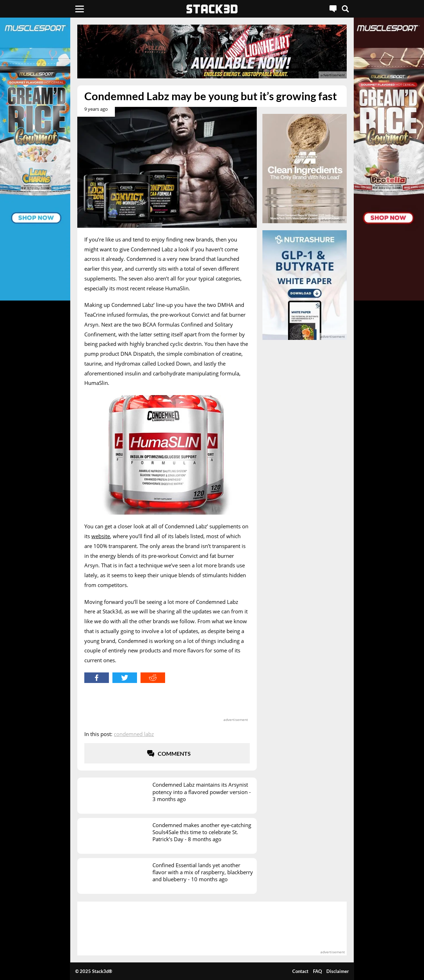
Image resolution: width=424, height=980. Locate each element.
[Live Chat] (333, 9)
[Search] (345, 9)
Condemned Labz (134, 734)
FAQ (317, 971)
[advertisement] (212, 51)
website (101, 536)
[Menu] (80, 9)
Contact (300, 971)
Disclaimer (338, 971)
